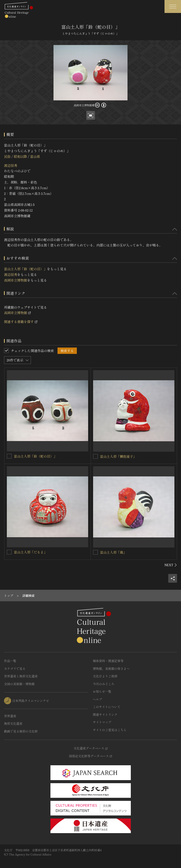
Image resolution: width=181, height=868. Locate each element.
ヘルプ (97, 699)
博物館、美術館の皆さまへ (111, 669)
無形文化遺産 (13, 723)
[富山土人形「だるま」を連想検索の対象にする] (9, 552)
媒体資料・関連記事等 (108, 661)
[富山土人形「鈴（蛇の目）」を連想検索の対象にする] (9, 456)
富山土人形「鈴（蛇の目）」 (25, 269)
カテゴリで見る (15, 669)
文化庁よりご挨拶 (105, 676)
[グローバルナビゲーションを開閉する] (173, 6)
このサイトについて (107, 707)
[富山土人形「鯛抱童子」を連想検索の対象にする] (95, 456)
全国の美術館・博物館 (19, 684)
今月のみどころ (104, 684)
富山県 (35, 156)
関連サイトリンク (105, 714)
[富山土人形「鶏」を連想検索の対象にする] (95, 552)
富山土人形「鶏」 (113, 552)
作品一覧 (10, 661)
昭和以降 (20, 156)
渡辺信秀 (11, 165)
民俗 (7, 156)
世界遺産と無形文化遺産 (21, 676)
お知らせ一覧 (102, 691)
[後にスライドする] (171, 565)
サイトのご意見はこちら (110, 730)
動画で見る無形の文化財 (21, 731)
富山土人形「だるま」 (30, 552)
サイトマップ (102, 722)
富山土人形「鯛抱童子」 (118, 456)
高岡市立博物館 (16, 280)
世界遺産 (10, 716)
